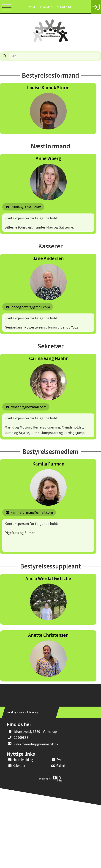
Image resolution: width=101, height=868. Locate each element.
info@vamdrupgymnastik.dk (36, 744)
